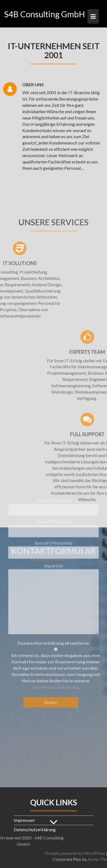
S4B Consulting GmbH (45, 14)
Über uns (30, 84)
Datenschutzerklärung (55, 634)
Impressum (24, 820)
